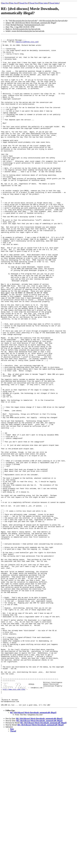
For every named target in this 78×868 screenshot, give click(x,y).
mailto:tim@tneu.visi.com (27, 43)
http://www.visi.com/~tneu (14, 820)
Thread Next (34, 3)
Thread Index (54, 3)
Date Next (14, 3)
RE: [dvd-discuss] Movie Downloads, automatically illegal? (33, 847)
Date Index (44, 3)
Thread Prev (23, 3)
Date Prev (5, 3)
